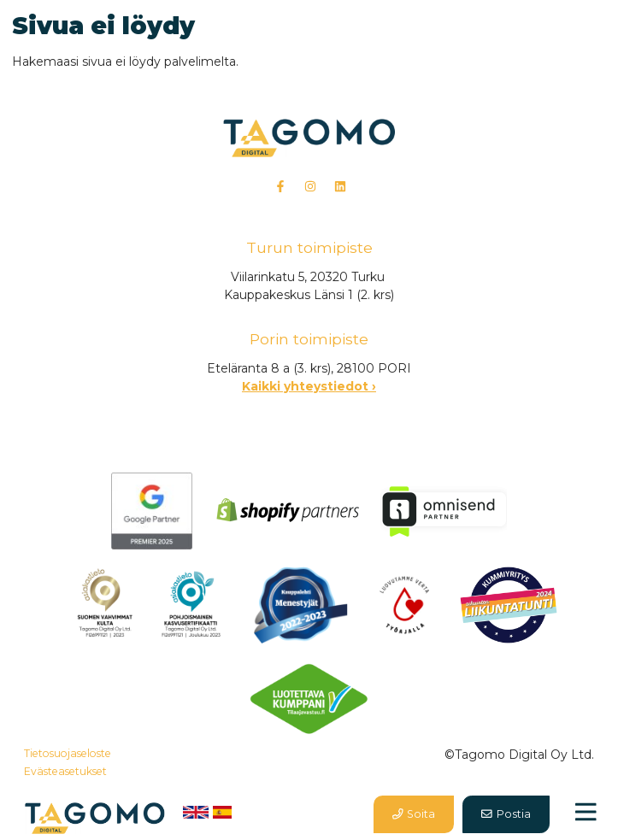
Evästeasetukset (65, 771)
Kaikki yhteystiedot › (309, 386)
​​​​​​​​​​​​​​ (104, 604)
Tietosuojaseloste (68, 753)
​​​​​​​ (192, 604)
